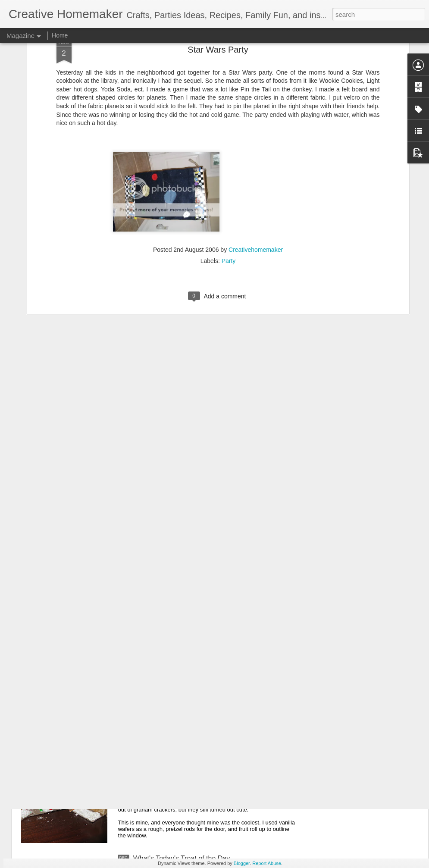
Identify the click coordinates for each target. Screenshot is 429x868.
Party (229, 191)
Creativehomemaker (256, 180)
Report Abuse (267, 863)
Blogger (242, 863)
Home (60, 35)
